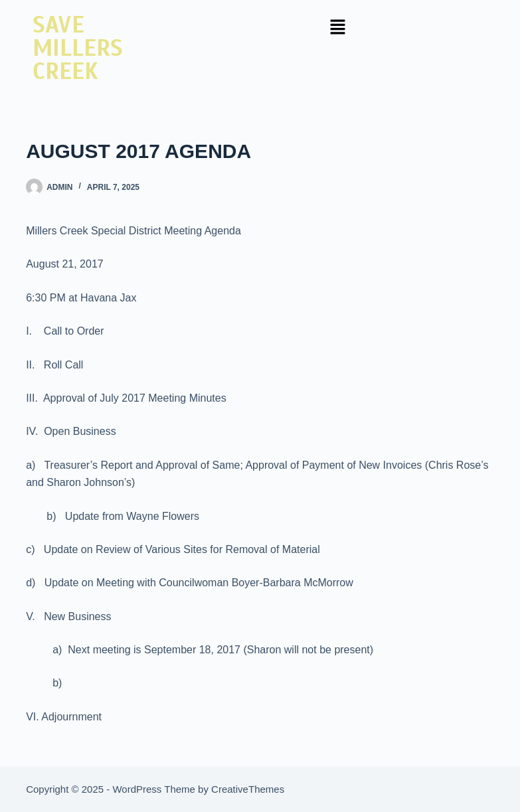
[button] (338, 28)
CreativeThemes (248, 789)
